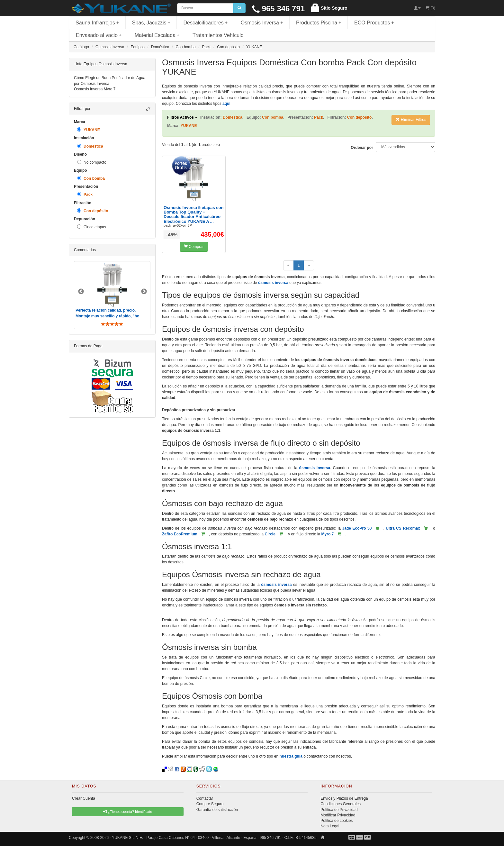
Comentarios (85, 250)
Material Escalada (157, 35)
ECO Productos (374, 23)
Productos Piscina (319, 23)
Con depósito (93, 211)
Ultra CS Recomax (403, 528)
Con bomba (91, 178)
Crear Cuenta (84, 798)
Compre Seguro (210, 804)
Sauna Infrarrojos (97, 23)
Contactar (205, 798)
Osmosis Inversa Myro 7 (95, 89)
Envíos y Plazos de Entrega (344, 798)
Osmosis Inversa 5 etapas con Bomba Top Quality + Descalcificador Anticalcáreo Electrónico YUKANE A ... (194, 214)
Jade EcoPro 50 (357, 528)
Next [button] (144, 292)
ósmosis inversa (273, 283)
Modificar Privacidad (338, 815)
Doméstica (90, 146)
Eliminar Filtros (411, 120)
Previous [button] (81, 292)
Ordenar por (362, 148)
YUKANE (89, 130)
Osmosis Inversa (262, 23)
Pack (85, 194)
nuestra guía (291, 756)
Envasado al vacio (99, 35)
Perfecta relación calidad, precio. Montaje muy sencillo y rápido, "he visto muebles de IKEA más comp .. (108, 316)
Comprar (194, 247)
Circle (270, 534)
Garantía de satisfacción (217, 810)
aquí (226, 104)
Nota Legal (330, 826)
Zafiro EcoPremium (180, 534)
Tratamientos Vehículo (218, 35)
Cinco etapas (92, 227)
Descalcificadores (205, 23)
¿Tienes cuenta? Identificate (128, 812)
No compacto (92, 162)
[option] (112, 295)
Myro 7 (328, 534)
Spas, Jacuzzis (151, 23)
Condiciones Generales (341, 804)
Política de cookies (337, 821)
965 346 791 (278, 9)
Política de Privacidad (339, 810)
